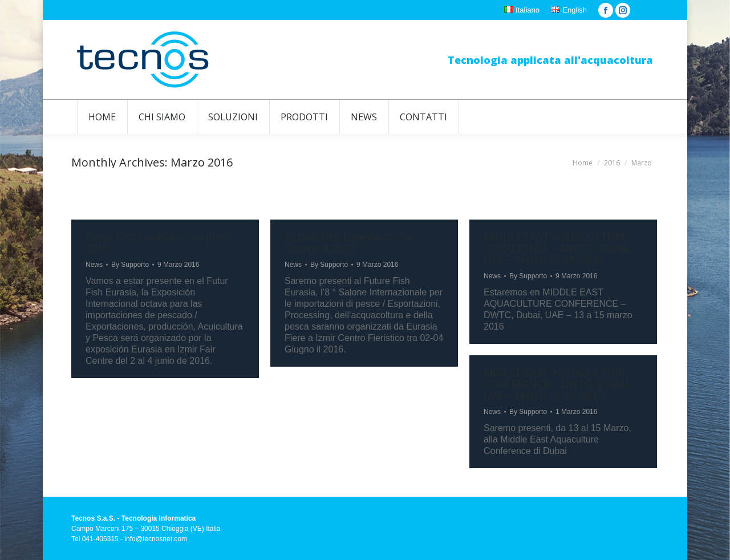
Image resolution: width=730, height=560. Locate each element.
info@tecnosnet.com (156, 539)
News (94, 265)
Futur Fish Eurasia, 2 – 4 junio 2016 (158, 242)
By (130, 265)
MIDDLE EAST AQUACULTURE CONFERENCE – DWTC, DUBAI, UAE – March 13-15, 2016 (557, 248)
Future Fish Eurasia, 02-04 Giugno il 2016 (348, 242)
